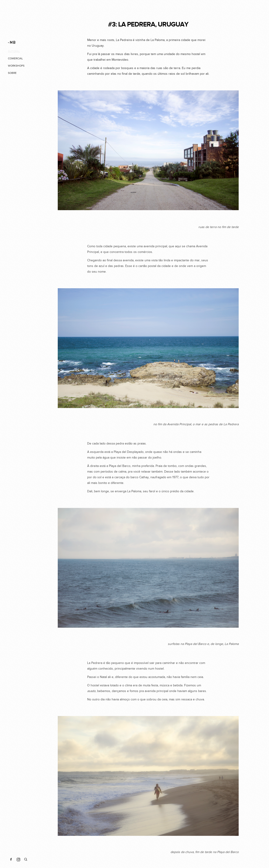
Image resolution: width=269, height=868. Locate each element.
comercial (15, 58)
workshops (16, 66)
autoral (14, 51)
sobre (12, 73)
